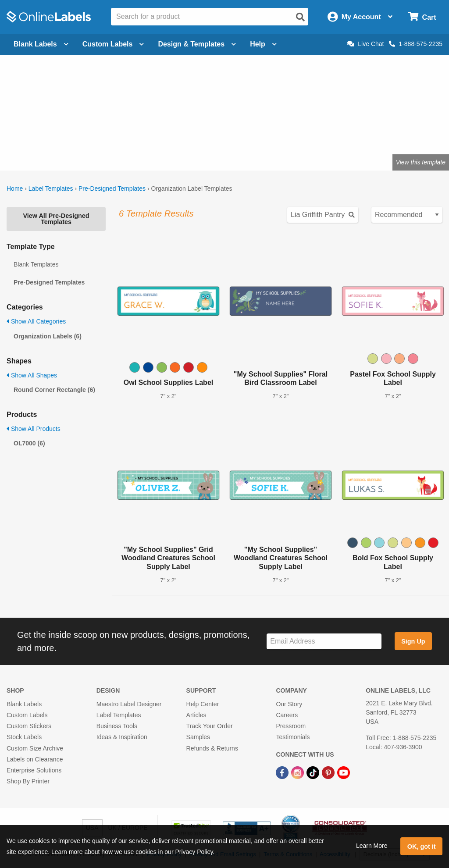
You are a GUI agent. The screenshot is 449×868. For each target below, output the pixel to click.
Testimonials (293, 737)
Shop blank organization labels (102, 133)
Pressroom (291, 726)
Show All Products (34, 429)
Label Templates (51, 189)
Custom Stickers (29, 726)
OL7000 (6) (29, 443)
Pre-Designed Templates (112, 189)
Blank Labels (24, 704)
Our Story (289, 704)
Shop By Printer (28, 781)
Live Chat (365, 44)
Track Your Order (210, 726)
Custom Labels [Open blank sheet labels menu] (113, 44)
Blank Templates (36, 264)
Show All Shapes (32, 375)
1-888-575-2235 (416, 44)
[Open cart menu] (422, 17)
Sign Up (413, 641)
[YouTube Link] (344, 772)
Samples (198, 737)
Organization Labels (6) (48, 336)
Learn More (372, 846)
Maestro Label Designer (129, 704)
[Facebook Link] (283, 772)
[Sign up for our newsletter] (324, 642)
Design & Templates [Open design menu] (197, 44)
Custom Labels (27, 715)
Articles (196, 715)
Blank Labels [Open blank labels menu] (41, 44)
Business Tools (117, 726)
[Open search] (300, 17)
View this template (421, 162)
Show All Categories (36, 321)
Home (15, 189)
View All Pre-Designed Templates (56, 219)
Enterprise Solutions (34, 770)
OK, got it (422, 847)
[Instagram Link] (298, 772)
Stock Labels (24, 737)
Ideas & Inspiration (122, 737)
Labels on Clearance (35, 759)
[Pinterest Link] (329, 772)
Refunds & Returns (212, 748)
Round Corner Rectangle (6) (54, 390)
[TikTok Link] (314, 772)
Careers (287, 715)
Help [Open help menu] (263, 44)
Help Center (203, 704)
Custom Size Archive (35, 748)
